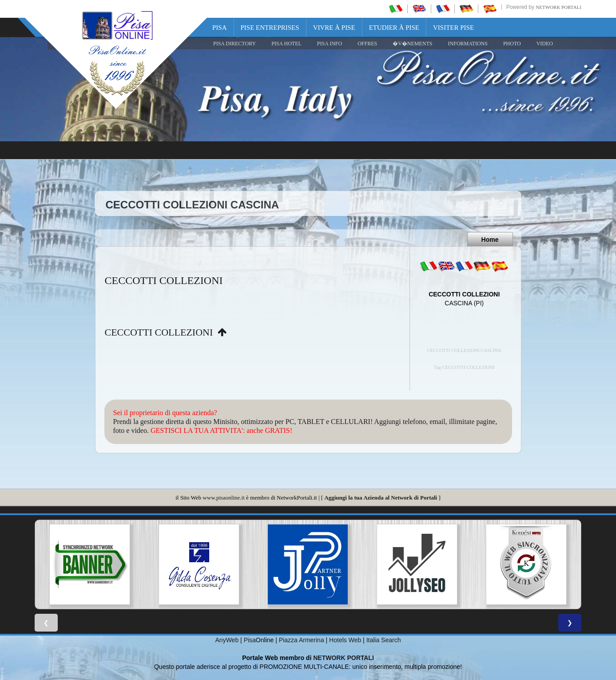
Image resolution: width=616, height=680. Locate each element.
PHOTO (512, 44)
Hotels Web (345, 640)
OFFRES (367, 44)
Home (490, 240)
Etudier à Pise (394, 28)
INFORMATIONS (468, 44)
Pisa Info (330, 44)
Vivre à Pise (334, 28)
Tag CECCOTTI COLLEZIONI (464, 367)
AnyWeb (227, 640)
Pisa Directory (234, 44)
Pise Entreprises (270, 28)
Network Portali (558, 7)
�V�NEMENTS (412, 44)
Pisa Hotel (286, 44)
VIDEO (545, 44)
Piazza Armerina (302, 640)
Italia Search (384, 640)
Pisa (220, 28)
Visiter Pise (453, 28)
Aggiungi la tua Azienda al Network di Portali (381, 498)
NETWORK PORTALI (344, 658)
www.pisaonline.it (223, 498)
